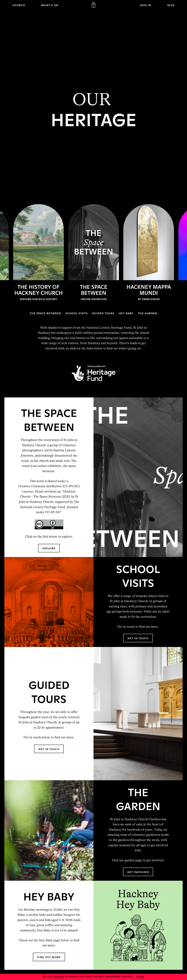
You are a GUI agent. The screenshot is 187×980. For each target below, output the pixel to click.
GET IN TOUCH (138, 638)
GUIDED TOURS (103, 313)
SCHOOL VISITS (77, 313)
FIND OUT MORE (49, 957)
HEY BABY (126, 313)
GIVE (171, 5)
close (140, 976)
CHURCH (19, 5)
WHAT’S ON (50, 5)
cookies (58, 976)
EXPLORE (49, 548)
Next (181, 253)
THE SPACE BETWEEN (45, 313)
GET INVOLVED (138, 872)
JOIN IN (145, 5)
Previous (6, 253)
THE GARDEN (148, 313)
